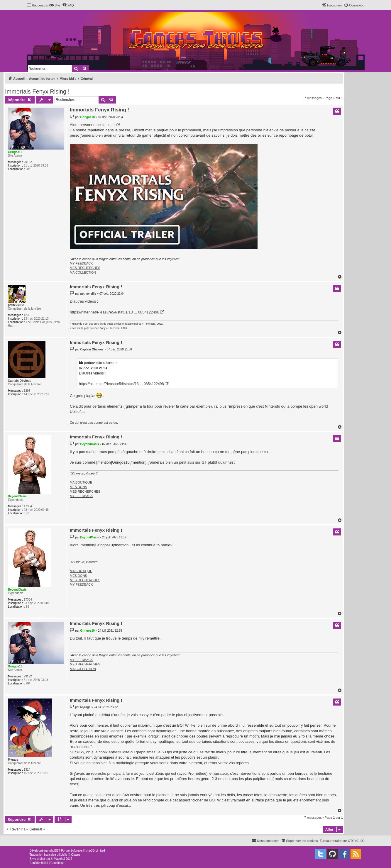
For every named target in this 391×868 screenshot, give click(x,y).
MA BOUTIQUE (81, 482)
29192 (28, 162)
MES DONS (78, 487)
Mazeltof (59, 859)
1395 (27, 391)
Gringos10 (15, 152)
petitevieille (16, 305)
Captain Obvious (20, 381)
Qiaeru (75, 855)
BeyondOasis (17, 496)
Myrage (13, 760)
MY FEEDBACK (81, 263)
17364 (28, 506)
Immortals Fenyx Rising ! (37, 91)
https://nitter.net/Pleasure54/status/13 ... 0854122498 (115, 312)
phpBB (54, 851)
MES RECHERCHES (85, 268)
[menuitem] (55, 5)
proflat (41, 859)
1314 (27, 770)
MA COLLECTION (83, 272)
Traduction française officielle (49, 855)
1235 (27, 315)
